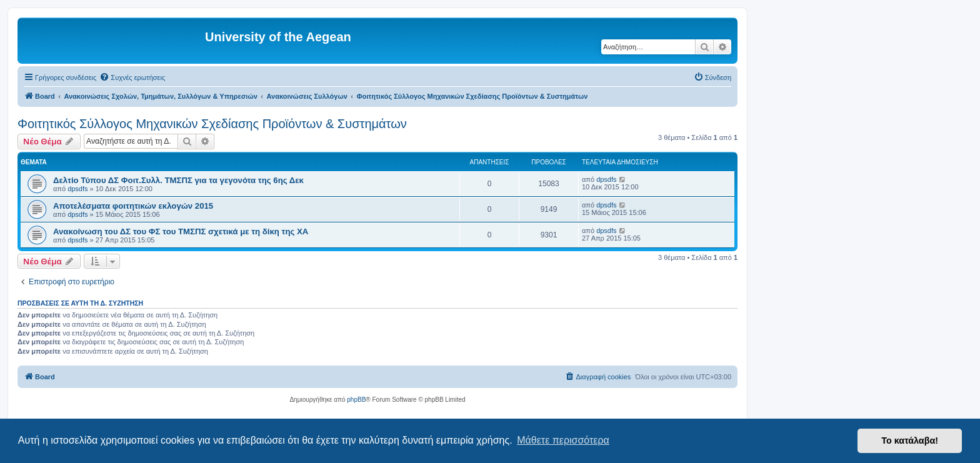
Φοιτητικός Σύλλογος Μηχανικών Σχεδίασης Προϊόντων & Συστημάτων (212, 124)
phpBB (356, 400)
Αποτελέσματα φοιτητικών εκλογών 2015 (133, 206)
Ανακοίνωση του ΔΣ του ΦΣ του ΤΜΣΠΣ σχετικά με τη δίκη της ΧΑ (181, 231)
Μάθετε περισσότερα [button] (563, 440)
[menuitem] (132, 77)
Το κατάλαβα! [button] (910, 441)
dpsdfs (77, 189)
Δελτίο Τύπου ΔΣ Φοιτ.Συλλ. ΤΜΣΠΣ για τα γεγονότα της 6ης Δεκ (178, 180)
